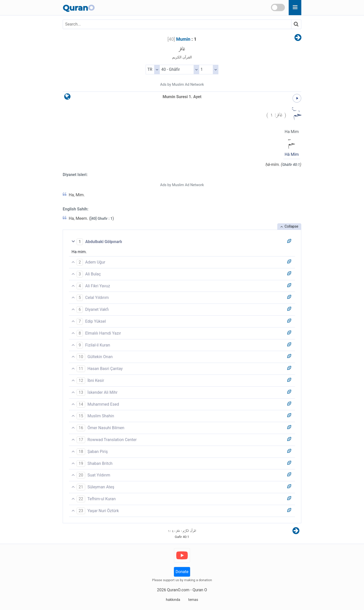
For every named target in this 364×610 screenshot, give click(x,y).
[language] (67, 98)
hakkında (173, 600)
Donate (182, 572)
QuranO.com (178, 590)
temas (193, 600)
